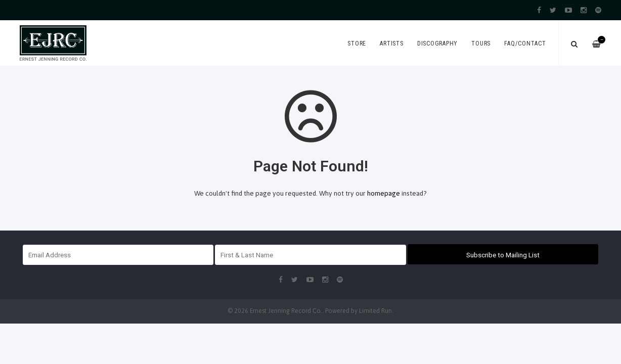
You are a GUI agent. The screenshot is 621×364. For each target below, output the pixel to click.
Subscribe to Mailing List (503, 255)
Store (357, 43)
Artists (391, 43)
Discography (437, 43)
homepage (384, 193)
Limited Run (375, 311)
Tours (481, 43)
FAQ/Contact (525, 43)
